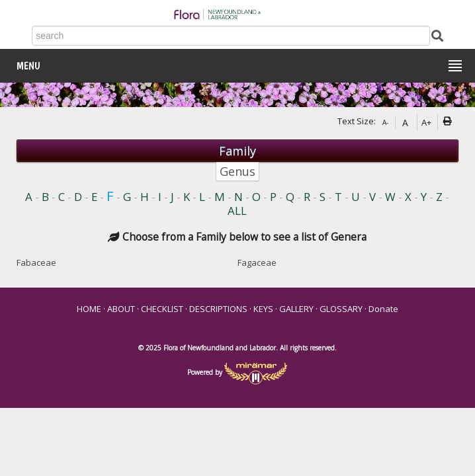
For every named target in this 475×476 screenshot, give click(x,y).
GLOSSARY (341, 309)
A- (385, 122)
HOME (89, 309)
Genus (237, 171)
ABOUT (121, 309)
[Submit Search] (437, 35)
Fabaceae (36, 262)
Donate (383, 309)
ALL (237, 211)
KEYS (263, 309)
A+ (426, 122)
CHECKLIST (162, 309)
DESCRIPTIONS (218, 309)
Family (237, 151)
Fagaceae (257, 262)
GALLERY (296, 309)
